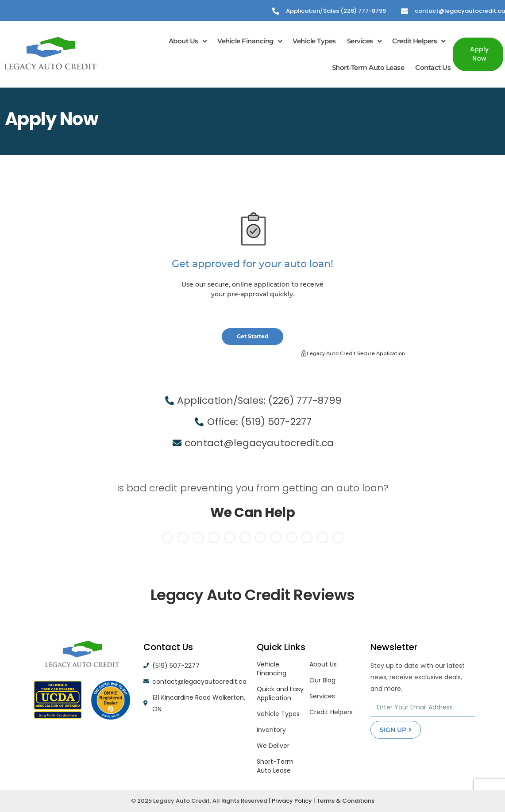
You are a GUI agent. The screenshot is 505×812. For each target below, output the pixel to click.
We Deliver (273, 746)
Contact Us (433, 67)
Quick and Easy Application (280, 693)
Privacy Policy (292, 801)
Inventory (271, 730)
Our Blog (322, 680)
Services (364, 41)
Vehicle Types (314, 41)
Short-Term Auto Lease (368, 67)
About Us (188, 41)
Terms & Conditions (345, 801)
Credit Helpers (419, 41)
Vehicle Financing (249, 41)
